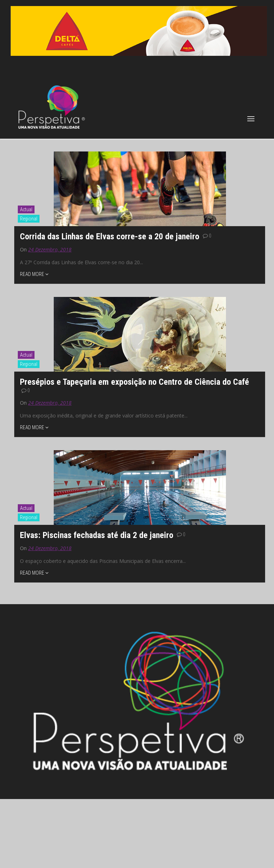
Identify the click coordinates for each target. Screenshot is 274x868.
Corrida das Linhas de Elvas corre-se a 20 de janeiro (111, 236)
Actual (26, 209)
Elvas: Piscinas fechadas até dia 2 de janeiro (98, 535)
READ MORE (34, 274)
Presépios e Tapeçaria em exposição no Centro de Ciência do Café (135, 382)
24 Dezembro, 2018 (50, 249)
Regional (29, 219)
